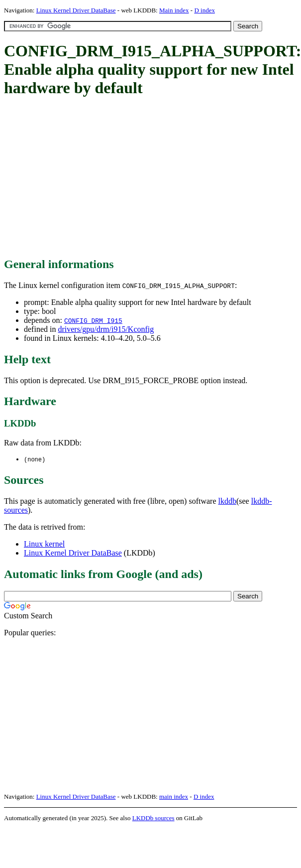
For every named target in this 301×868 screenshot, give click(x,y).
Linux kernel (44, 544)
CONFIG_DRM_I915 (93, 320)
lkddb (227, 502)
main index (174, 797)
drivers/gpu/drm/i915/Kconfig (106, 329)
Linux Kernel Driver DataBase (76, 10)
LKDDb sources (153, 818)
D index (204, 10)
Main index (174, 10)
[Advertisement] (123, 178)
